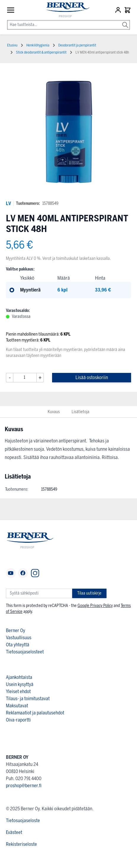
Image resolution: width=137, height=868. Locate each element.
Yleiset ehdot (18, 691)
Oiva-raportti (18, 720)
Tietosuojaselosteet (25, 652)
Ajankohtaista (19, 677)
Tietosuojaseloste (23, 821)
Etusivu (12, 45)
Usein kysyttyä (20, 684)
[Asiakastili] (119, 10)
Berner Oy (16, 631)
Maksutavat (17, 706)
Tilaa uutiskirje (89, 593)
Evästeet (14, 832)
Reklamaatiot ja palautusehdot (35, 713)
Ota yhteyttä (18, 645)
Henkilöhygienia (38, 45)
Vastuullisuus (19, 638)
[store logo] (65, 10)
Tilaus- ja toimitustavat (28, 699)
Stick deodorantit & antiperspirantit (41, 52)
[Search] (125, 21)
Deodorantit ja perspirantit (77, 45)
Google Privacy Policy (95, 606)
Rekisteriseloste (21, 844)
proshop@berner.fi (24, 786)
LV (8, 203)
